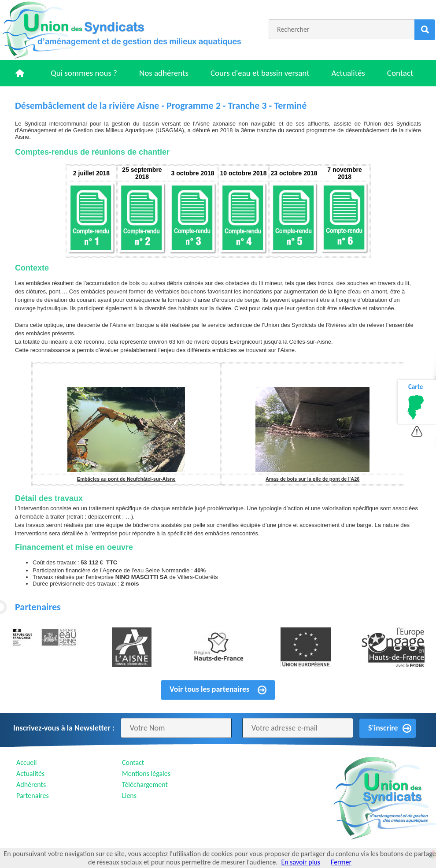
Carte (416, 387)
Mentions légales (146, 773)
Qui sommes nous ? (84, 73)
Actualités (348, 73)
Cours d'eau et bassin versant (260, 73)
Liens (129, 796)
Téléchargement (145, 785)
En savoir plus (301, 862)
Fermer (341, 862)
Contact (400, 73)
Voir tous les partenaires (209, 689)
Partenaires (33, 796)
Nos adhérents (164, 73)
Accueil (27, 762)
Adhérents (31, 785)
